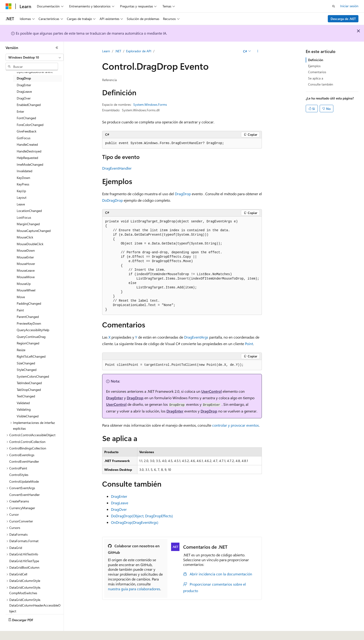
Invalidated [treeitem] (24, 171)
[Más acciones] (258, 51)
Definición (316, 60)
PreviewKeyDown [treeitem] (29, 323)
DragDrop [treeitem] (24, 78)
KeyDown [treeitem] (23, 178)
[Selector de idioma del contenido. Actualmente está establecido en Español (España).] (22, 633)
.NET (118, 51)
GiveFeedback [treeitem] (27, 131)
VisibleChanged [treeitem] (28, 416)
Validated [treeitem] (23, 403)
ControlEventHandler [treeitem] (24, 461)
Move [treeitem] (21, 297)
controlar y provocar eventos (236, 425)
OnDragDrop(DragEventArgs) (135, 522)
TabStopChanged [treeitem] (29, 390)
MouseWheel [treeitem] (26, 290)
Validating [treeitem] (24, 409)
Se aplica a (316, 78)
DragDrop (183, 194)
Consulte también (321, 84)
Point (249, 344)
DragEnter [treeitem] (24, 85)
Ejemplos (314, 66)
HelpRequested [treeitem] (27, 158)
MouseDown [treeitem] (26, 250)
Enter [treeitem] (20, 111)
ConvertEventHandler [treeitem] (24, 495)
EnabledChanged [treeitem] (29, 105)
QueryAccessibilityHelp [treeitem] (33, 330)
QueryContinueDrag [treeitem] (31, 337)
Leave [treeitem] (21, 204)
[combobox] (35, 57)
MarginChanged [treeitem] (28, 224)
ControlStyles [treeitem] (19, 475)
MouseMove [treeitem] (26, 277)
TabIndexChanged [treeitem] (29, 383)
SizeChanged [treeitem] (26, 363)
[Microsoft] (9, 6)
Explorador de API (139, 51)
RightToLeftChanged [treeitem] (31, 356)
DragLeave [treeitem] (24, 91)
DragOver (119, 509)
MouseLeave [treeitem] (26, 270)
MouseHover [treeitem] (26, 264)
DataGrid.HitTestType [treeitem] (24, 561)
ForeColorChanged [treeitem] (30, 125)
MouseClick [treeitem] (25, 237)
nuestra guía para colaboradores (134, 589)
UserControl (211, 391)
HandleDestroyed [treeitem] (29, 151)
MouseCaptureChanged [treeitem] (34, 231)
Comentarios (317, 72)
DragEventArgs (196, 337)
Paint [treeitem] (20, 310)
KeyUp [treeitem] (21, 191)
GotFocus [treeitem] (24, 138)
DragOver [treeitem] (24, 98)
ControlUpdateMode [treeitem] (24, 481)
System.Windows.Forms (150, 104)
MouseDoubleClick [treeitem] (30, 244)
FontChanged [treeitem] (26, 118)
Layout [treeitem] (22, 197)
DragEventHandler (117, 168)
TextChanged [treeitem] (26, 396)
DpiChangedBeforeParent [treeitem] (35, 72)
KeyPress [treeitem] (23, 184)
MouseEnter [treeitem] (25, 257)
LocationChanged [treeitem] (29, 211)
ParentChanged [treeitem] (28, 317)
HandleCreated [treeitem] (27, 144)
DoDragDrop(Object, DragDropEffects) (142, 516)
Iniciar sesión (349, 6)
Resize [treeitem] (21, 350)
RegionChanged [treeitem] (28, 343)
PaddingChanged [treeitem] (29, 303)
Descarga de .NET (343, 19)
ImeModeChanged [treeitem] (30, 164)
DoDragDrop (112, 200)
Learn (106, 51)
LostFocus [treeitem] (24, 217)
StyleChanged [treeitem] (27, 370)
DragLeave (120, 503)
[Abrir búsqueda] (334, 6)
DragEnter (115, 398)
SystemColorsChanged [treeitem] (33, 376)
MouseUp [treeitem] (24, 284)
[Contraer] (57, 48)
